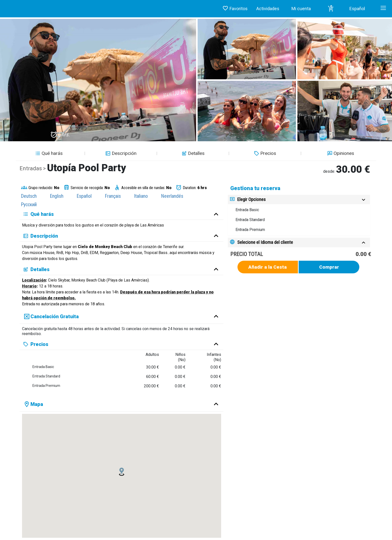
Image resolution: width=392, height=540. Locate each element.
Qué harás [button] (48, 153)
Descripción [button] (120, 153)
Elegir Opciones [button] (251, 199)
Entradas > (33, 168)
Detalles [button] (193, 153)
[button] (331, 9)
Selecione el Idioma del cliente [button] (265, 242)
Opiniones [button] (340, 153)
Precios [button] (264, 153)
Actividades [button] (268, 9)
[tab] (299, 200)
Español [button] (357, 9)
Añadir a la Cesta (268, 267)
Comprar (329, 267)
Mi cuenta (301, 9)
